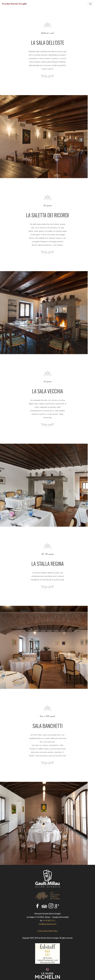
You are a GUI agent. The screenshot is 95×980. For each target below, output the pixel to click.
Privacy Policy (42, 931)
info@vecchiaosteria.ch (47, 924)
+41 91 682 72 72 (49, 920)
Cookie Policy (53, 931)
